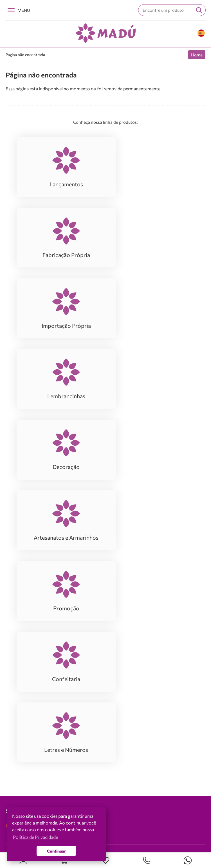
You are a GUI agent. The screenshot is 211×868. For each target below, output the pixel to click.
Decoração (22, 679)
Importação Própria (31, 662)
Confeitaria (23, 704)
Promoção (22, 696)
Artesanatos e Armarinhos (37, 687)
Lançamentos (25, 645)
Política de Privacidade (35, 837)
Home (197, 55)
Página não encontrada (25, 55)
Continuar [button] (56, 851)
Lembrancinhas (27, 670)
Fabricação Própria (30, 653)
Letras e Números (29, 712)
